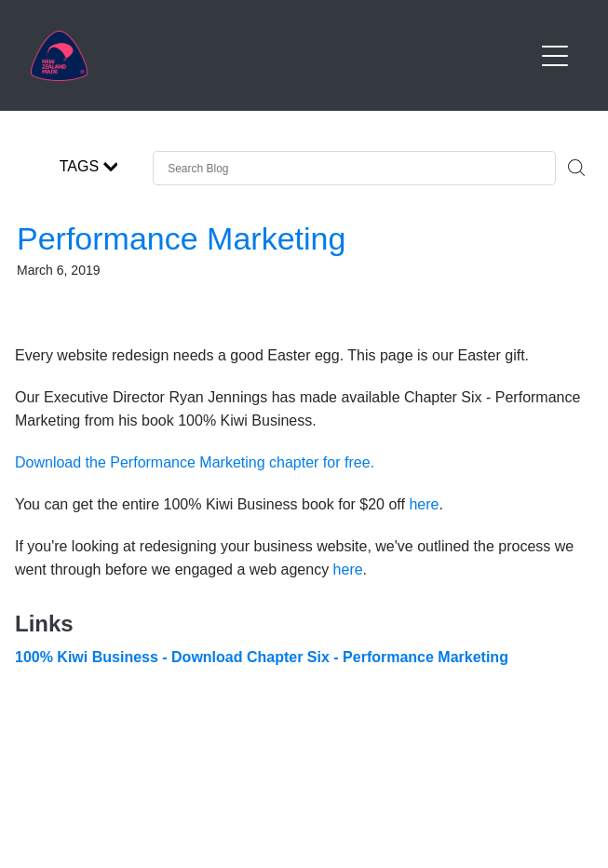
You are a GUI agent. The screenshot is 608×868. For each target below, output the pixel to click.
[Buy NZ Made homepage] (282, 56)
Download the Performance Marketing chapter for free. (195, 462)
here (424, 504)
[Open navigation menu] (555, 56)
